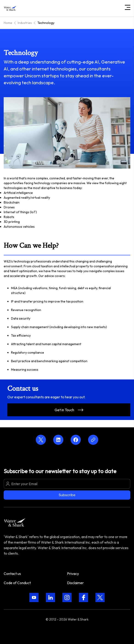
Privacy (73, 574)
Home (8, 23)
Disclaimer (75, 583)
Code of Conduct (17, 583)
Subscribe (67, 495)
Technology (46, 23)
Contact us (12, 574)
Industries (25, 23)
